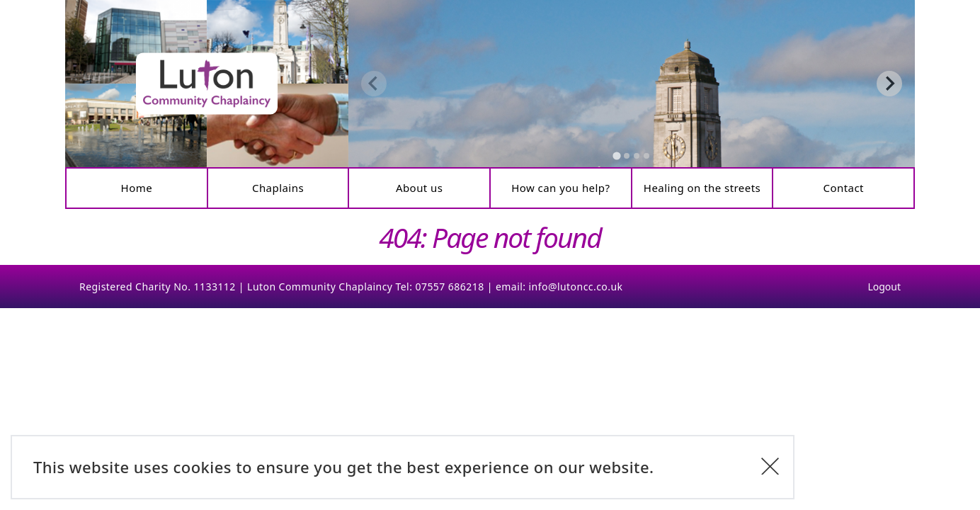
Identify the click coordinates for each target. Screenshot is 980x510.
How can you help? (560, 188)
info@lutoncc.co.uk (576, 287)
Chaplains (278, 188)
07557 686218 (449, 287)
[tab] (616, 155)
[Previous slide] (374, 84)
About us (420, 188)
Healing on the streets (702, 188)
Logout (884, 287)
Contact (843, 188)
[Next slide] (889, 84)
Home (137, 188)
